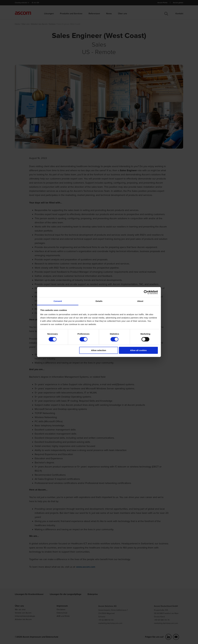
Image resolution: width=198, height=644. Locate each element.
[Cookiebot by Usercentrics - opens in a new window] (146, 292)
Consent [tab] (58, 301)
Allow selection (99, 350)
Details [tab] (99, 301)
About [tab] (140, 301)
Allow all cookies (138, 350)
